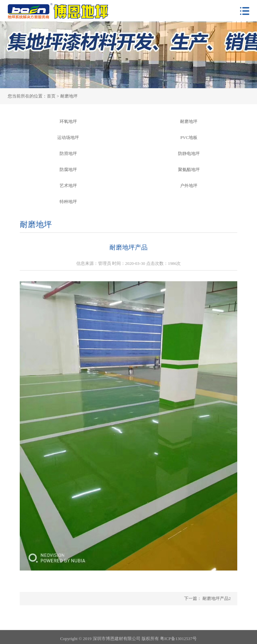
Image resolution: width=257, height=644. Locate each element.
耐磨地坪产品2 (216, 599)
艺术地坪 (68, 186)
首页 (51, 96)
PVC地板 (189, 138)
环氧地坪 (68, 122)
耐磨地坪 (189, 122)
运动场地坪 (68, 138)
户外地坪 (189, 186)
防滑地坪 (68, 154)
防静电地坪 (189, 154)
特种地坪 (68, 202)
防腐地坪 (68, 170)
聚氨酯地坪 (189, 170)
